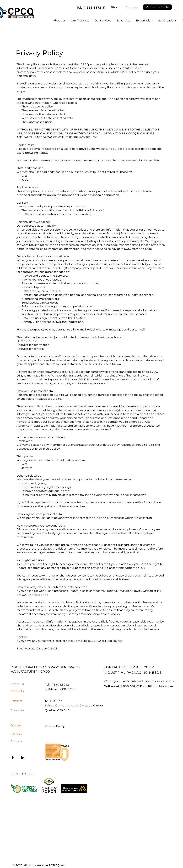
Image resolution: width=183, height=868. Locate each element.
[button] (157, 7)
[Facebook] (13, 757)
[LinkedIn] (23, 757)
